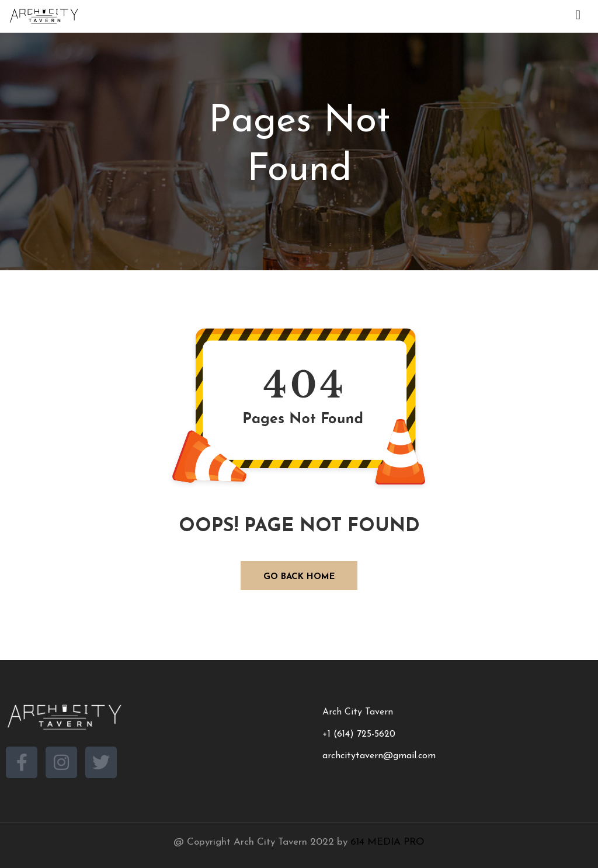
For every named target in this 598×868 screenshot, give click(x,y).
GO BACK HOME (299, 577)
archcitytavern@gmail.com (379, 756)
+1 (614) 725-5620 (359, 734)
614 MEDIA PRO (387, 842)
